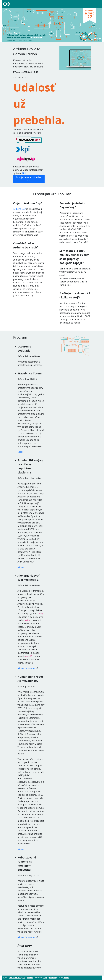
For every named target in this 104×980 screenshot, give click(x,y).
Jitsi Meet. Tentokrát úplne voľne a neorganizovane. (30, 964)
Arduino (30, 978)
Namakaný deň (15, 978)
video (21, 452)
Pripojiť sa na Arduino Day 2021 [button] (29, 179)
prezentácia (31, 668)
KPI (24, 978)
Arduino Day (19, 209)
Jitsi (24, 173)
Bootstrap (53, 978)
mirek (67, 978)
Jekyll (45, 978)
